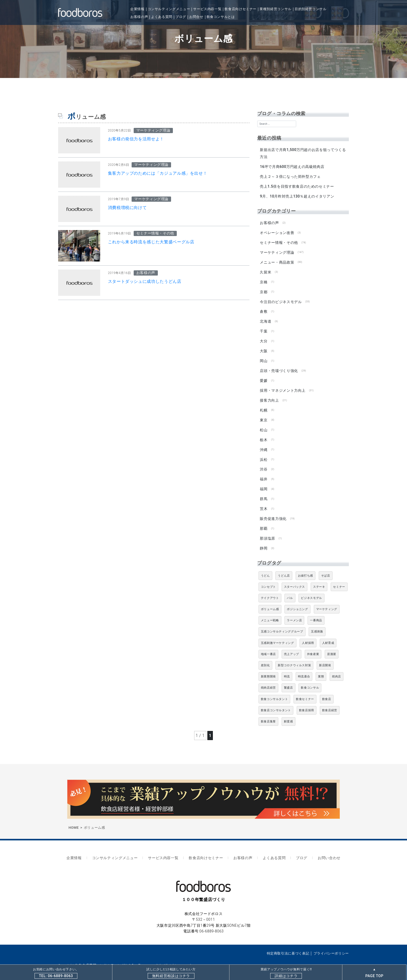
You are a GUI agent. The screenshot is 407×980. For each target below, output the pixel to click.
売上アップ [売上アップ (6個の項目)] (291, 647)
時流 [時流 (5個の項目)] (287, 669)
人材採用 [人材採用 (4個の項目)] (308, 635)
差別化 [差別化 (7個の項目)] (265, 658)
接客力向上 (269, 396)
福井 (264, 473)
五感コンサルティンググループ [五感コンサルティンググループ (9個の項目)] (282, 624)
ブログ (181, 17)
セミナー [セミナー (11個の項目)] (339, 579)
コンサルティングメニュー (169, 9)
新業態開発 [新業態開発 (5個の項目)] (268, 669)
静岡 (264, 541)
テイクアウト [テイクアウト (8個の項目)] (270, 590)
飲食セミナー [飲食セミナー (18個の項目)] (305, 691)
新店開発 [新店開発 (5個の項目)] (325, 658)
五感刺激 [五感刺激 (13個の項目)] (317, 624)
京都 (264, 289)
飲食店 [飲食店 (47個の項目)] (327, 691)
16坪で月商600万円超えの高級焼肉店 (292, 166)
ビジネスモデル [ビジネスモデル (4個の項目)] (311, 590)
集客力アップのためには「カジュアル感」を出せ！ (158, 173)
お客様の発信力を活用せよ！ (136, 139)
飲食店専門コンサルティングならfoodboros (114, 956)
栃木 (264, 434)
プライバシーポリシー (331, 944)
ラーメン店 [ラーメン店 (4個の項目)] (294, 613)
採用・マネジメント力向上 (283, 386)
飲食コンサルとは (221, 17)
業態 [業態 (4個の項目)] (321, 669)
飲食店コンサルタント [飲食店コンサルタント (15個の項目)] (276, 703)
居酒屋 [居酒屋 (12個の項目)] (332, 647)
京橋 (264, 280)
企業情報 (137, 9)
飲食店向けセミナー (240, 9)
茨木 (264, 502)
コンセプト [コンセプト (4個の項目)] (268, 579)
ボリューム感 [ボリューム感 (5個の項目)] (270, 602)
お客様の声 (139, 17)
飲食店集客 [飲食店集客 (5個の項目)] (268, 714)
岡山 (264, 357)
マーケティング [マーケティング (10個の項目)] (327, 602)
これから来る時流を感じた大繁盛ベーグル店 (151, 242)
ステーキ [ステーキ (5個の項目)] (319, 579)
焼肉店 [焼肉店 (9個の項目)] (337, 669)
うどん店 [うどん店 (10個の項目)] (284, 568)
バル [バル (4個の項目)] (290, 590)
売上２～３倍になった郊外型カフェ (290, 176)
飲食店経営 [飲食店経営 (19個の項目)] (330, 703)
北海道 (266, 318)
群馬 (264, 492)
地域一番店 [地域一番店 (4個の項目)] (268, 647)
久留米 (266, 270)
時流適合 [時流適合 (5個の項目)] (304, 669)
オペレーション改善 (277, 231)
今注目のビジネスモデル (281, 299)
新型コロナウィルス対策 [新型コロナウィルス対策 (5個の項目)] (294, 658)
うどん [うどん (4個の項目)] (265, 568)
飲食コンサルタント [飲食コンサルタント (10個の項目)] (274, 691)
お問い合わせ (323, 849)
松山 (264, 425)
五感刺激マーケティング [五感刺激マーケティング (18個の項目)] (277, 635)
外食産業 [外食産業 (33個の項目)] (313, 647)
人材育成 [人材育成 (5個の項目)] (328, 635)
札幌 (264, 405)
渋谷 (264, 463)
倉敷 (264, 309)
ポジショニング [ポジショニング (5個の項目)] (297, 602)
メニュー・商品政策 (277, 260)
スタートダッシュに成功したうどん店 (145, 281)
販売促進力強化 (273, 512)
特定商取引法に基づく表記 (288, 944)
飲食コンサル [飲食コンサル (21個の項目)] (310, 680)
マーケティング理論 (277, 251)
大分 (264, 338)
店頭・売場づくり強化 (279, 367)
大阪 (264, 347)
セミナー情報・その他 (279, 241)
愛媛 (264, 376)
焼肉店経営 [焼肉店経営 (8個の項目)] (268, 680)
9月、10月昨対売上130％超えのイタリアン (297, 195)
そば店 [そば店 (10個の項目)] (326, 568)
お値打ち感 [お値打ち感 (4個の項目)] (306, 568)
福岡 (264, 483)
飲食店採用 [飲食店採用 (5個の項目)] (307, 703)
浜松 (264, 454)
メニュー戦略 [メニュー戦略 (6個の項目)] (270, 613)
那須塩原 (267, 531)
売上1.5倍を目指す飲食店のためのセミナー (297, 186)
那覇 (264, 521)
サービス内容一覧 (207, 9)
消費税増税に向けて (127, 208)
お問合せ (196, 17)
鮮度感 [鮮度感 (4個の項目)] (289, 714)
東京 (264, 415)
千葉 (264, 328)
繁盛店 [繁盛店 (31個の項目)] (289, 680)
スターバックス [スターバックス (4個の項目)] (294, 579)
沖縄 (264, 444)
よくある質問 (162, 17)
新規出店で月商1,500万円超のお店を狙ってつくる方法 (303, 153)
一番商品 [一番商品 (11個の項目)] (316, 613)
